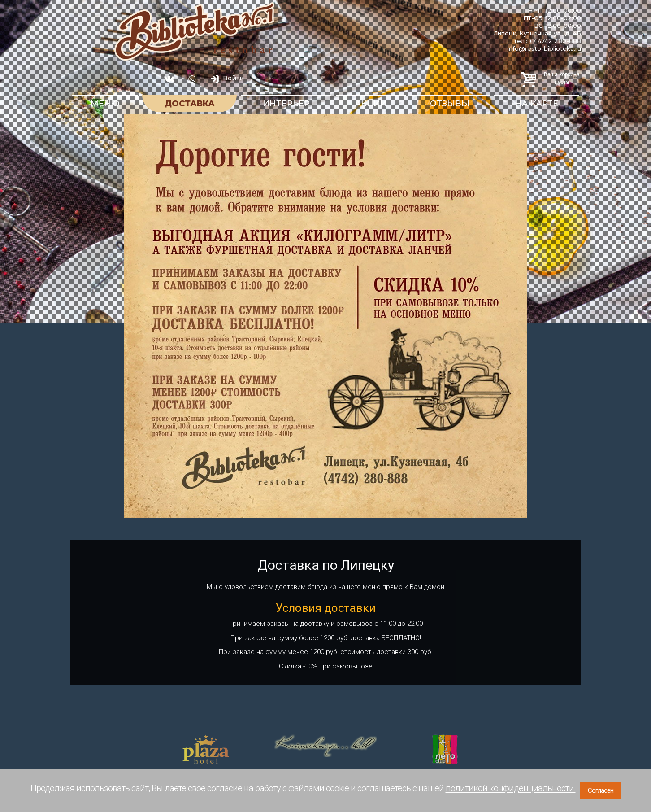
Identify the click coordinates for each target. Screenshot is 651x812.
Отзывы (450, 104)
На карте (537, 104)
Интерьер (286, 104)
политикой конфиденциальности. (511, 788)
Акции (371, 104)
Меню (105, 104)
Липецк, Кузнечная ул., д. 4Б (537, 33)
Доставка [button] (190, 104)
